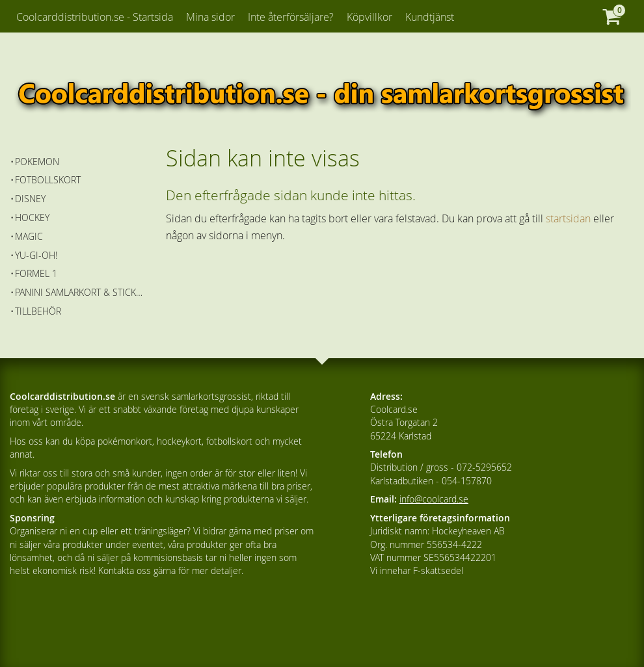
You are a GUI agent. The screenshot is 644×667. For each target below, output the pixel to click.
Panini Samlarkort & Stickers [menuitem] (81, 292)
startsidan (568, 218)
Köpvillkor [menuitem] (369, 17)
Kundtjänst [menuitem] (430, 17)
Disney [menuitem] (30, 199)
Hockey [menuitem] (32, 217)
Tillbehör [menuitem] (38, 311)
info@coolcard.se (434, 499)
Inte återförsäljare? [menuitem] (291, 17)
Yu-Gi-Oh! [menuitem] (36, 255)
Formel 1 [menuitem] (36, 273)
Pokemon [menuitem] (37, 162)
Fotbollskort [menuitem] (48, 180)
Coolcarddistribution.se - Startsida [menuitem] (95, 17)
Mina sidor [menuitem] (210, 17)
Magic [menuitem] (29, 236)
